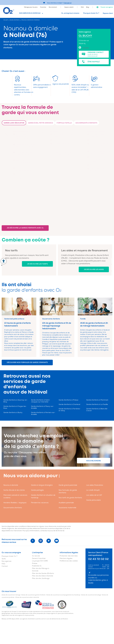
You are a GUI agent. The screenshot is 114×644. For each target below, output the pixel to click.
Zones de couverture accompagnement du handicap (63, 595)
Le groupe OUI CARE (40, 561)
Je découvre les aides (94, 269)
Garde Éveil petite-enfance (40, 123)
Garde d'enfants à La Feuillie (97, 404)
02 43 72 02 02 (59, 531)
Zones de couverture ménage (11, 595)
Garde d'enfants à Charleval (69, 404)
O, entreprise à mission (70, 13)
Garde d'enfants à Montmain (97, 400)
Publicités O (37, 566)
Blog (88, 7)
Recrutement (53, 7)
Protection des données (69, 556)
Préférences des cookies (69, 561)
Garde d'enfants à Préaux (68, 400)
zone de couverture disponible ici (53, 528)
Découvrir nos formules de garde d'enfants (27, 362)
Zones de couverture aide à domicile (27, 597)
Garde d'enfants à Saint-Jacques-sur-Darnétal (41, 401)
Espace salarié (69, 7)
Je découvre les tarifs (37, 264)
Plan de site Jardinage (41, 578)
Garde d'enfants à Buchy (13, 412)
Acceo (91, 583)
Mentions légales (66, 558)
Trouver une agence (105, 7)
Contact (5, 566)
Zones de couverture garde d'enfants (34, 595)
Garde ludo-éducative (14, 123)
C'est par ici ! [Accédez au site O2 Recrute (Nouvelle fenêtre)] (68, 3)
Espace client (108, 13)
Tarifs (4, 559)
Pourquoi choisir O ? (91, 13)
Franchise (43, 7)
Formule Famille (64, 123)
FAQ (82, 7)
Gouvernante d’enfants (86, 123)
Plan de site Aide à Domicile (43, 576)
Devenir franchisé (39, 558)
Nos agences (7, 561)
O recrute (36, 556)
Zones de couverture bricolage (91, 595)
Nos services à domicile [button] (30, 13)
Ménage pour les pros (31, 7)
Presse (35, 563)
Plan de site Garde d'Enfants (43, 573)
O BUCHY (85, 36)
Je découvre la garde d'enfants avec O (25, 228)
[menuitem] (31, 7)
